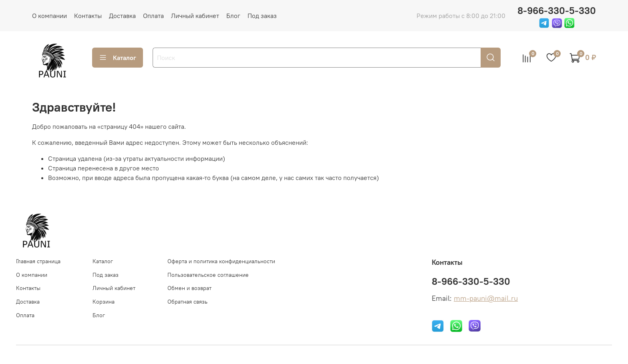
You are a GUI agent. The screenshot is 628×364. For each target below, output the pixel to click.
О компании (49, 16)
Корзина (104, 302)
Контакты (88, 16)
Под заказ (262, 16)
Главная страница (38, 261)
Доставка (122, 16)
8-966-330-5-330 (557, 10)
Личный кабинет (195, 16)
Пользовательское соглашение (208, 275)
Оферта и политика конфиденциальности (221, 261)
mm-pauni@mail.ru (486, 298)
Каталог (118, 58)
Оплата (153, 16)
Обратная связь (187, 302)
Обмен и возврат (189, 288)
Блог (233, 16)
